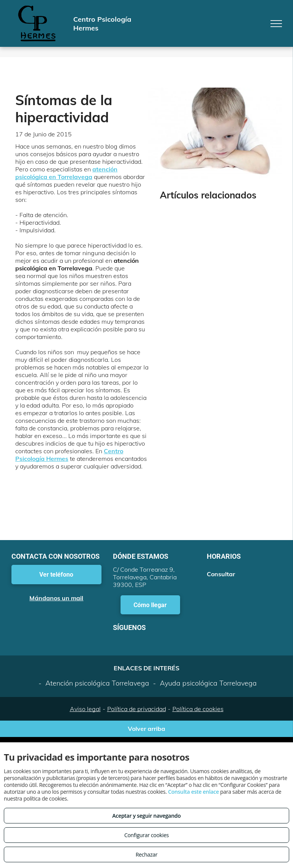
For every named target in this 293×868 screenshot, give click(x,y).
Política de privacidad (137, 709)
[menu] (276, 24)
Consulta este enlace (193, 792)
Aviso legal (85, 709)
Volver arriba (146, 729)
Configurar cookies (147, 835)
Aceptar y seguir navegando (146, 816)
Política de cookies (198, 709)
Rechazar (146, 854)
